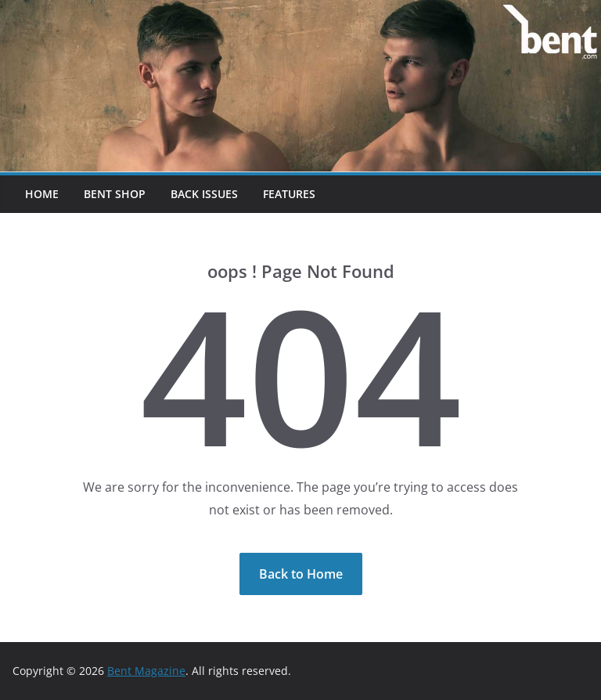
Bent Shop (115, 194)
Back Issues (204, 194)
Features (289, 194)
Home (42, 194)
